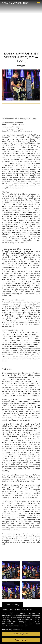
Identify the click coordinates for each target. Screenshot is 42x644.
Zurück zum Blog (12, 605)
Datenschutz (17, 630)
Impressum (6, 630)
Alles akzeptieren (21, 634)
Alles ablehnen (21, 640)
